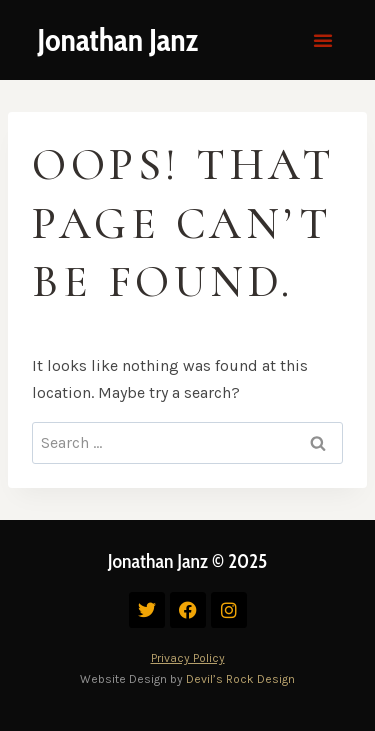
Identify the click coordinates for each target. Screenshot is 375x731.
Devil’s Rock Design (240, 679)
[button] (323, 40)
